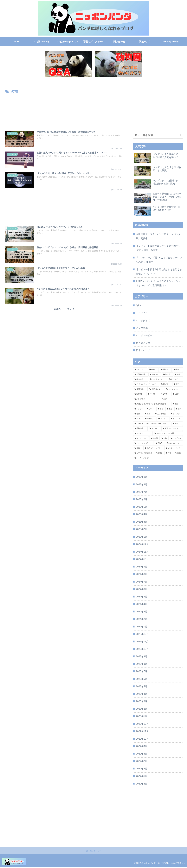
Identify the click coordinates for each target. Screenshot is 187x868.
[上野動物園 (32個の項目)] (141, 375)
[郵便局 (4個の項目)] (154, 438)
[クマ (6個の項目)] (138, 419)
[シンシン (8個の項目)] (139, 409)
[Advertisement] (64, 110)
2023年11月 (142, 641)
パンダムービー (144, 335)
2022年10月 (142, 739)
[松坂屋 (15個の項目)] (166, 384)
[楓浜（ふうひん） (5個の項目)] (172, 429)
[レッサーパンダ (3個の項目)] (158, 458)
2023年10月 (142, 649)
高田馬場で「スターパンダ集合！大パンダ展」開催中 (158, 236)
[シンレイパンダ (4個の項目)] (174, 448)
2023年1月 (142, 716)
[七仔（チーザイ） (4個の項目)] (154, 448)
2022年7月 (142, 761)
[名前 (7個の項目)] (179, 409)
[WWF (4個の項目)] (160, 443)
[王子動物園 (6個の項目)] (162, 414)
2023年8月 (142, 664)
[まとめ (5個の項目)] (154, 429)
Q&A (138, 305)
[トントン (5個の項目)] (176, 419)
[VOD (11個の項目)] (177, 394)
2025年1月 (142, 537)
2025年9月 (142, 477)
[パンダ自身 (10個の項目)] (147, 399)
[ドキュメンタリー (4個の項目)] (144, 443)
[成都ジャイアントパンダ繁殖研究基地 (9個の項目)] (152, 404)
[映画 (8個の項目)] (161, 409)
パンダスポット (144, 328)
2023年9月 (142, 656)
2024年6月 (142, 589)
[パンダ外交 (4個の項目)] (176, 438)
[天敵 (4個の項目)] (138, 448)
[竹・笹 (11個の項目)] (153, 394)
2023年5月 (142, 686)
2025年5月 (142, 507)
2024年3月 (142, 611)
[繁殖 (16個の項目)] (178, 375)
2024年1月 (142, 627)
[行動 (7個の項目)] (138, 414)
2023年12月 (142, 634)
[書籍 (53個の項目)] (153, 370)
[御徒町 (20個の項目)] (167, 375)
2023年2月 (142, 709)
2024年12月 (142, 544)
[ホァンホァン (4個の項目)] (174, 443)
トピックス (142, 313)
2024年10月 (142, 559)
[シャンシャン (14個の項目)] (174, 389)
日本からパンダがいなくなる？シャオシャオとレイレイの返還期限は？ (158, 283)
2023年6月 (142, 679)
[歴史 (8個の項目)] (170, 409)
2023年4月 (142, 694)
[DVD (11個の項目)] (165, 394)
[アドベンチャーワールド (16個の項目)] (146, 384)
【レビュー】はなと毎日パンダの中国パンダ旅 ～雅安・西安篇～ (158, 248)
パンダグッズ (143, 320)
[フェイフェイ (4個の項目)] (141, 438)
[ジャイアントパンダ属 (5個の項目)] (168, 433)
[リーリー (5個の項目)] (143, 433)
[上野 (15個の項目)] (178, 384)
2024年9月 (142, 567)
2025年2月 (142, 529)
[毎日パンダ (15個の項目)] (156, 389)
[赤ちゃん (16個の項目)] (141, 379)
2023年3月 (142, 701)
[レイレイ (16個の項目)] (175, 379)
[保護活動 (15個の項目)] (140, 389)
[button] (180, 135)
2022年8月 (142, 754)
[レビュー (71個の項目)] (140, 370)
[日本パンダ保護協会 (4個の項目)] (144, 453)
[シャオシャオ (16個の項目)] (158, 379)
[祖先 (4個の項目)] (178, 453)
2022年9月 (142, 746)
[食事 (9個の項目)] (172, 399)
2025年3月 (142, 522)
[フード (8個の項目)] (151, 409)
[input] (158, 135)
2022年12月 (142, 724)
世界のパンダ (143, 343)
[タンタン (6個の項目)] (176, 414)
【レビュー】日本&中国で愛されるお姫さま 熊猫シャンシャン (159, 272)
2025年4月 (142, 514)
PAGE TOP (93, 851)
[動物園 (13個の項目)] (140, 394)
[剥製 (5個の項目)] (177, 424)
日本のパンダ (143, 350)
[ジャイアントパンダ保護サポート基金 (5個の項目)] (152, 424)
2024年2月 (142, 619)
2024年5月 (142, 597)
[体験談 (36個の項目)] (165, 370)
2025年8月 (142, 484)
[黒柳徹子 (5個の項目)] (140, 429)
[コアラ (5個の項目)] (163, 419)
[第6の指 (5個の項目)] (150, 419)
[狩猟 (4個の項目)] (169, 453)
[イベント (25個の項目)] (155, 375)
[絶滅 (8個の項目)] (177, 404)
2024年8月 (142, 574)
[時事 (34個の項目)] (178, 370)
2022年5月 (142, 776)
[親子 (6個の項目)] (149, 414)
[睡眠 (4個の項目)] (159, 453)
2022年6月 (142, 769)
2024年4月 (142, 604)
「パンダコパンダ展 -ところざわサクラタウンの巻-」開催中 (159, 260)
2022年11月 (142, 731)
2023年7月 (142, 671)
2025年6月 (142, 499)
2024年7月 (142, 582)
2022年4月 (142, 784)
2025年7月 (142, 492)
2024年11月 (142, 552)
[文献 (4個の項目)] (164, 438)
